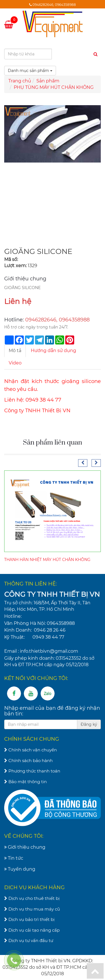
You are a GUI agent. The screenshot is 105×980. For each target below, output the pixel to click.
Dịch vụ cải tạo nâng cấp (32, 930)
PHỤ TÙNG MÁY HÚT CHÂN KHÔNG (54, 87)
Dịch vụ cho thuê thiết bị (32, 898)
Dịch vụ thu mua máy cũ (32, 909)
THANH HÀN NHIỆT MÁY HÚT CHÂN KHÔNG (47, 560)
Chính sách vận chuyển (31, 750)
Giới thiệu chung (25, 847)
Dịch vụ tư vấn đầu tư (29, 940)
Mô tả (15, 351)
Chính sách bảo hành (28, 761)
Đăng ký (89, 724)
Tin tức (14, 858)
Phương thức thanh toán (32, 771)
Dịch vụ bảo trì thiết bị (29, 919)
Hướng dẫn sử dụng (53, 351)
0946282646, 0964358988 (54, 5)
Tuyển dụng (20, 869)
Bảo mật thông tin (25, 782)
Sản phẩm (48, 81)
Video (15, 363)
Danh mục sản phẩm (30, 71)
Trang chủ (20, 81)
